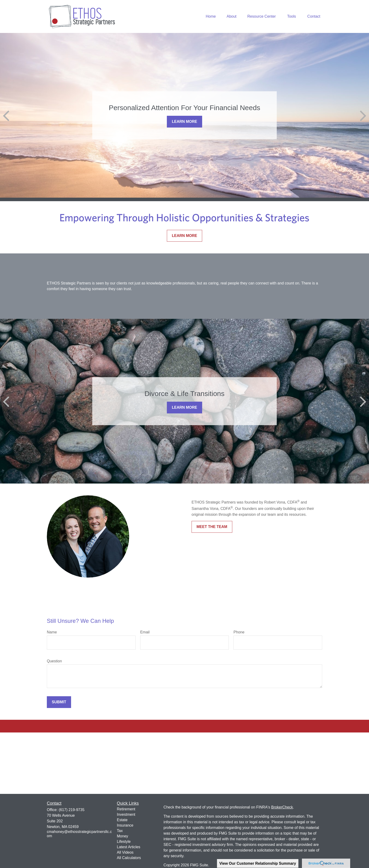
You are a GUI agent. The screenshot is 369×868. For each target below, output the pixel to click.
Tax (120, 831)
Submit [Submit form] (59, 702)
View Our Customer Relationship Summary (258, 863)
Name (52, 632)
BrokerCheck (282, 807)
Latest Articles (129, 847)
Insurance (125, 825)
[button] (211, 17)
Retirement (126, 809)
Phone (239, 632)
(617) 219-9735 (71, 810)
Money (123, 836)
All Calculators (129, 858)
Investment (126, 814)
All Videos (125, 852)
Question (54, 661)
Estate (122, 820)
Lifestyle (124, 842)
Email (145, 632)
